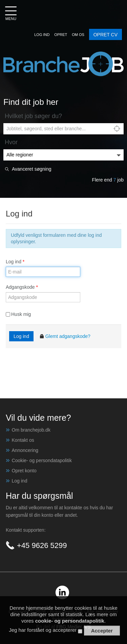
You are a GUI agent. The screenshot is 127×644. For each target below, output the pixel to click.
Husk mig (18, 314)
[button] (42, 35)
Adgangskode (22, 287)
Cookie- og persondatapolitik (42, 460)
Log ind (15, 262)
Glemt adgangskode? (65, 336)
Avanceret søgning (31, 169)
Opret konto (24, 471)
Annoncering (25, 450)
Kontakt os (23, 440)
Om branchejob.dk (31, 430)
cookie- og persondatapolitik (70, 622)
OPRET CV (105, 35)
